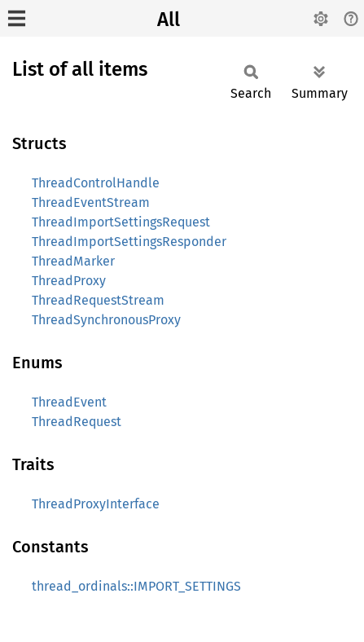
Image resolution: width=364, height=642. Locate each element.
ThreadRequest (77, 422)
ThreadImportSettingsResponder (129, 242)
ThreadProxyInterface (96, 504)
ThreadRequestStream (98, 300)
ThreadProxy (69, 281)
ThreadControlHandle (96, 183)
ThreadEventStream (91, 202)
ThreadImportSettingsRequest (121, 222)
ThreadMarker (73, 261)
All (169, 20)
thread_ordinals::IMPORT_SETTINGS (136, 586)
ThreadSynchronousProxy (106, 320)
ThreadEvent (69, 402)
